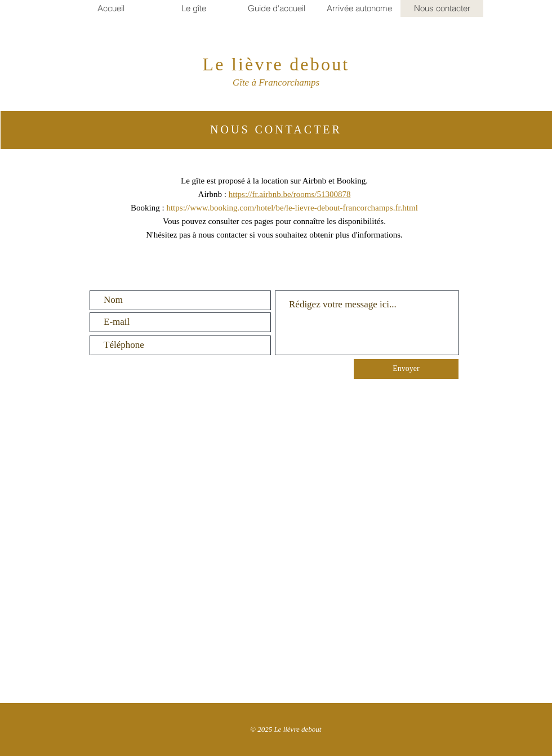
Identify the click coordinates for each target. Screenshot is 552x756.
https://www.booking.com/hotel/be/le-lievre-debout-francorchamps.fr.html (292, 208)
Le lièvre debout (276, 64)
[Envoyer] (406, 369)
